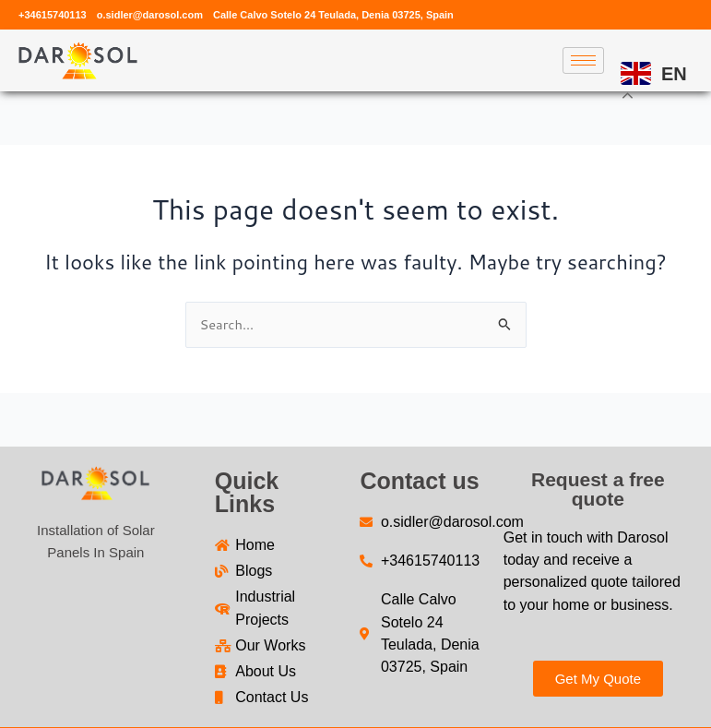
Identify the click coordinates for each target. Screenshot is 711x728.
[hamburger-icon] (583, 60)
